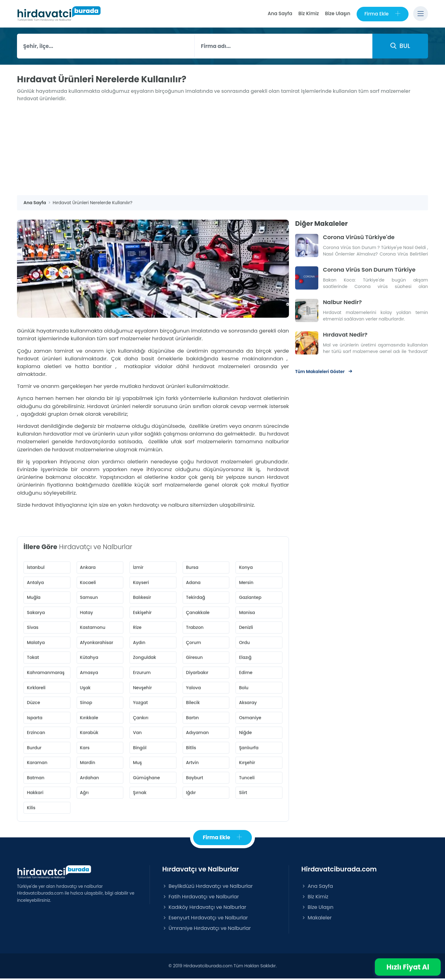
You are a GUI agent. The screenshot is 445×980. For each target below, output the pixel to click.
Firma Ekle (382, 14)
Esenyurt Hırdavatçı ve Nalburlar (205, 919)
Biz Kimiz (308, 13)
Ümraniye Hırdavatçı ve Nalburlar (206, 930)
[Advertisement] (222, 149)
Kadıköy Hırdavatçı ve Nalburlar (204, 909)
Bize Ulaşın (337, 13)
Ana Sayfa (280, 13)
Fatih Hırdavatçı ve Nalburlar (201, 898)
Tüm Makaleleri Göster (324, 371)
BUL (400, 46)
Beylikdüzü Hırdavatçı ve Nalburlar (208, 887)
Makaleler (316, 919)
